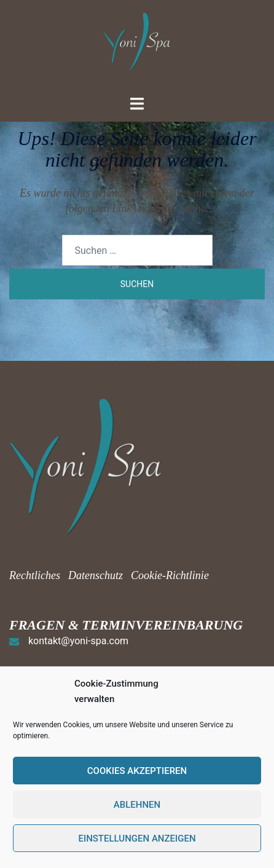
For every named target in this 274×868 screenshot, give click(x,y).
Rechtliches (36, 575)
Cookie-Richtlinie (170, 575)
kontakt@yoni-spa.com (78, 641)
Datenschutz (96, 575)
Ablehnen (137, 805)
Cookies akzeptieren (137, 771)
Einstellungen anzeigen (137, 838)
